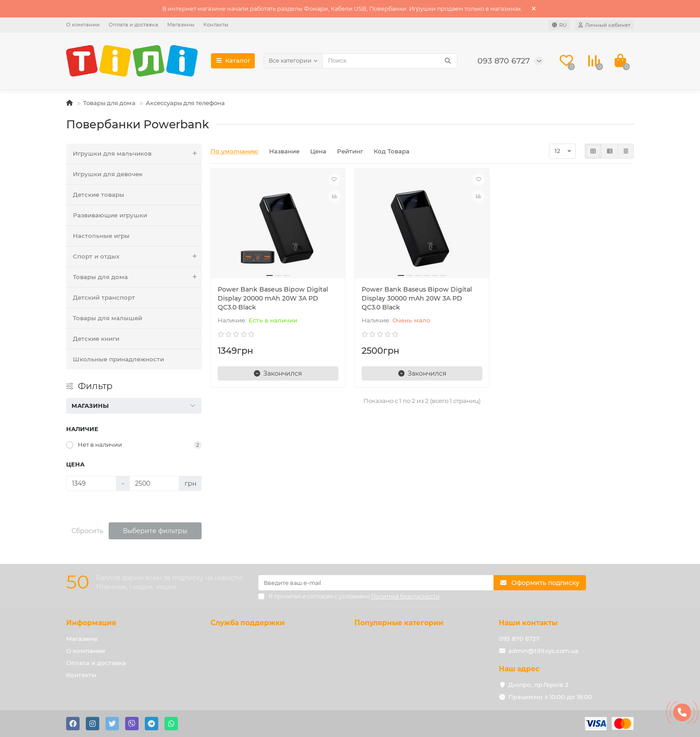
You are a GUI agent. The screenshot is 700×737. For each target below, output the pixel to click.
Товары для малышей (108, 318)
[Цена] (91, 483)
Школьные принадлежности (118, 359)
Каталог (233, 60)
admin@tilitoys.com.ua (543, 651)
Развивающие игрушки (110, 215)
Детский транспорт (104, 297)
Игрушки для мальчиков (137, 154)
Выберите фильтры (155, 531)
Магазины (181, 25)
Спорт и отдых (137, 256)
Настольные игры (101, 236)
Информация (91, 623)
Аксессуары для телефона (185, 103)
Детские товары (99, 195)
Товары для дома (109, 103)
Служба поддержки (248, 623)
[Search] (390, 61)
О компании (83, 25)
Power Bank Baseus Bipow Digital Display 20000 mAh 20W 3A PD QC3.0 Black (273, 298)
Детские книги (96, 339)
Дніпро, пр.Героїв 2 (538, 685)
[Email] (376, 583)
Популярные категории (399, 623)
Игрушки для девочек (108, 174)
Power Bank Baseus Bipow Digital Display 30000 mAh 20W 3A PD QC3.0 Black (417, 298)
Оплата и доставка (133, 25)
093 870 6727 (519, 639)
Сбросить (87, 531)
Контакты (216, 25)
